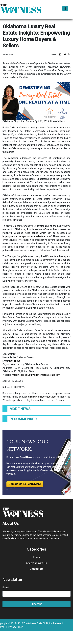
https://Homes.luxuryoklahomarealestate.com (36, 375)
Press (36, 557)
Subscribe (36, 604)
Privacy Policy (16, 627)
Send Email (15, 361)
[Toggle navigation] (65, 8)
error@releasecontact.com (42, 397)
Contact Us (37, 569)
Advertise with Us (36, 563)
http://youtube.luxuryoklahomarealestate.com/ (27, 236)
